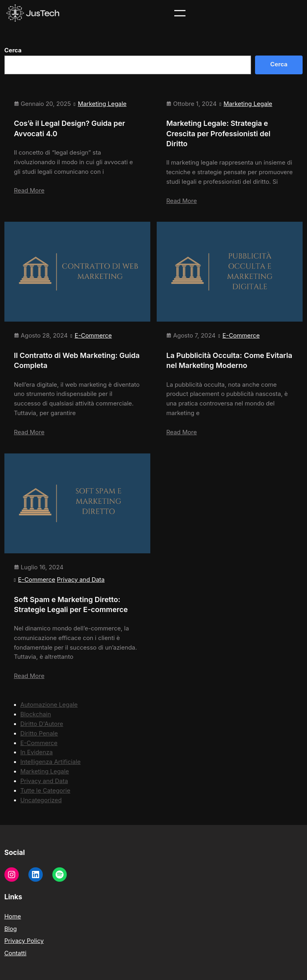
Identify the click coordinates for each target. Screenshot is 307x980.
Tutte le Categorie (45, 791)
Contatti (15, 953)
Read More (29, 191)
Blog (11, 929)
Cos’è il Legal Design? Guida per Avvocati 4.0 (70, 128)
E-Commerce (93, 336)
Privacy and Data (81, 580)
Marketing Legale (102, 104)
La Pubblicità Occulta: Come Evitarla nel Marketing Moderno (229, 360)
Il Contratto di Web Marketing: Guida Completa (77, 360)
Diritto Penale (39, 734)
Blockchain (36, 714)
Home (13, 916)
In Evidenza (37, 752)
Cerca (13, 50)
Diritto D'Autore (42, 724)
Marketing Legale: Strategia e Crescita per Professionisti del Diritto (218, 133)
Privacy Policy (24, 941)
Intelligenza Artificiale (51, 762)
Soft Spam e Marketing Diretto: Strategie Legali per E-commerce (71, 604)
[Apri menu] (180, 13)
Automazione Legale (49, 705)
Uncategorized (41, 800)
